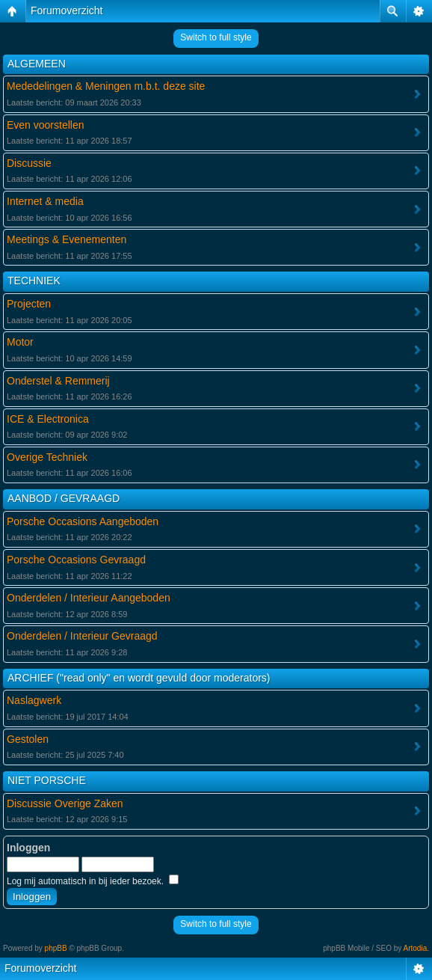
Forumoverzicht (67, 10)
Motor (20, 342)
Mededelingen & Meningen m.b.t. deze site (106, 86)
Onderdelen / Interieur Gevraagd (82, 636)
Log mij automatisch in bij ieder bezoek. (93, 881)
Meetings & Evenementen (67, 239)
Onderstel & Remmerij (58, 381)
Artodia (416, 948)
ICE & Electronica (48, 419)
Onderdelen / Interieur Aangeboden (89, 598)
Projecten (29, 304)
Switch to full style (216, 37)
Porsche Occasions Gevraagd (76, 560)
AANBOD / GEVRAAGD (64, 498)
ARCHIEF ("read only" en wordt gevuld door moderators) (139, 678)
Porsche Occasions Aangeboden (83, 521)
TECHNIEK (34, 281)
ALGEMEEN (37, 64)
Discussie (29, 163)
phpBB (56, 948)
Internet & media (45, 201)
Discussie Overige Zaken (65, 803)
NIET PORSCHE (47, 780)
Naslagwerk (34, 700)
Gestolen (28, 739)
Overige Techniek (47, 457)
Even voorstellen (46, 125)
